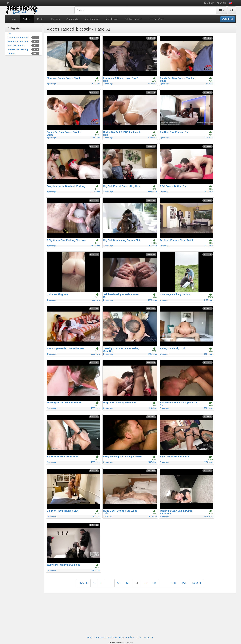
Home (14, 19)
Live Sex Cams (157, 19)
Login (221, 3)
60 (128, 583)
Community (72, 19)
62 (145, 583)
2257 (139, 637)
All (9, 34)
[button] (232, 3)
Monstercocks (92, 19)
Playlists (55, 19)
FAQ (90, 637)
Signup (209, 3)
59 (119, 583)
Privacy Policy (126, 637)
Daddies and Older (24, 37)
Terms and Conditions (106, 637)
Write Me (148, 637)
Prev (83, 583)
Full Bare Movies (133, 19)
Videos (27, 19)
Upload (227, 19)
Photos (41, 19)
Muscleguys (112, 19)
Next (197, 583)
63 (154, 583)
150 (173, 583)
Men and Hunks (24, 45)
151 (184, 583)
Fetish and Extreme (24, 41)
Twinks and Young (24, 49)
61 (137, 583)
